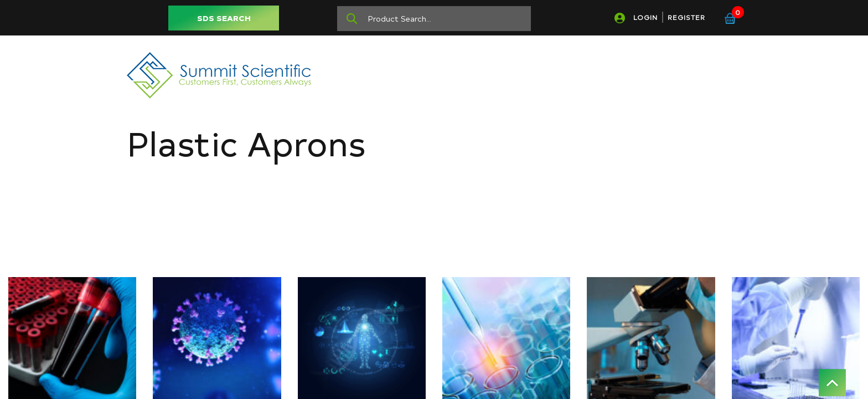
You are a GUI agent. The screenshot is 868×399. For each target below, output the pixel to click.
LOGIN (645, 17)
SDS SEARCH (224, 18)
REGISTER (686, 17)
